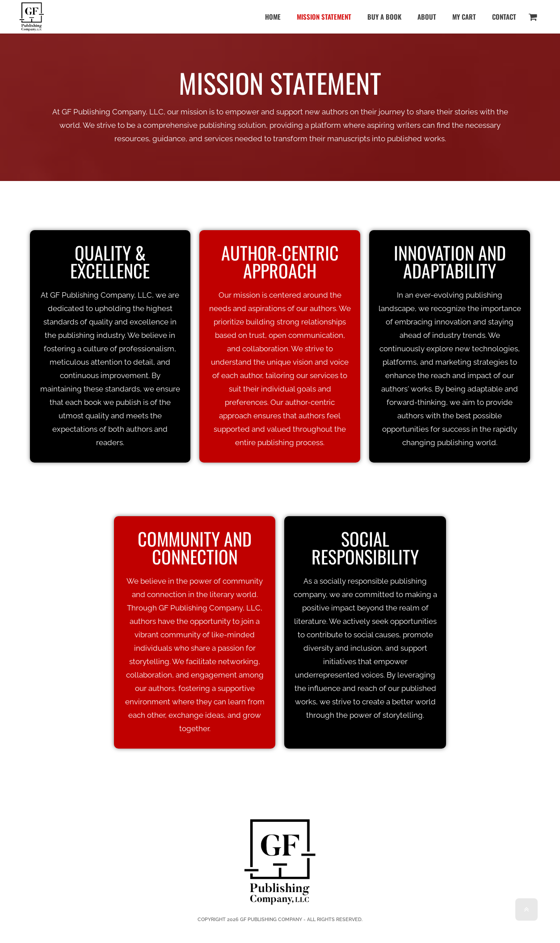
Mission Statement (324, 17)
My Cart (464, 17)
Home (273, 17)
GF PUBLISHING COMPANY (271, 920)
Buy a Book (384, 17)
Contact (504, 17)
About (427, 17)
